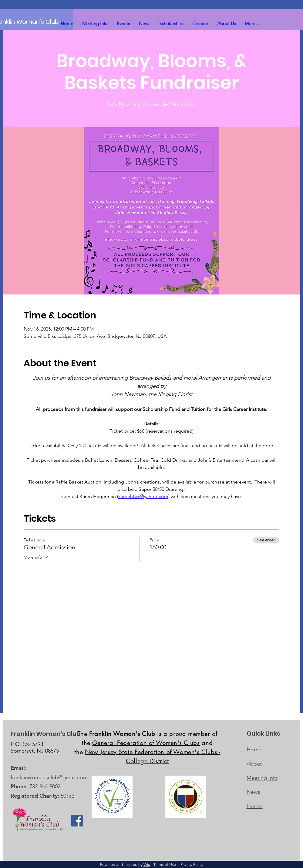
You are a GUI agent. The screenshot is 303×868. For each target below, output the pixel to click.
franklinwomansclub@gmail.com (49, 777)
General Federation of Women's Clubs (146, 743)
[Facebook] (77, 821)
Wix (147, 865)
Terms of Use (165, 865)
